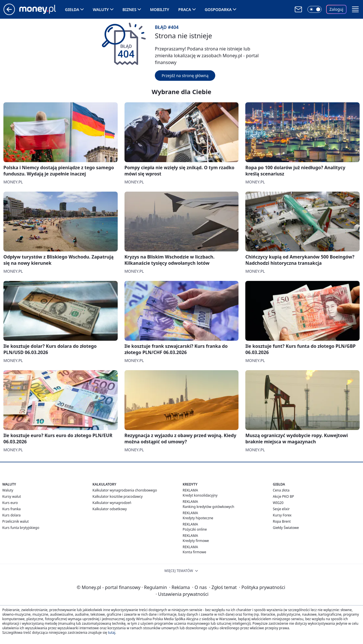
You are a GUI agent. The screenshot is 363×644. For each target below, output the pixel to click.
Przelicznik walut (15, 521)
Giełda (72, 9)
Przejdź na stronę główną (185, 76)
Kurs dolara (11, 515)
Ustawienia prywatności (182, 594)
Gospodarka (218, 9)
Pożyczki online (195, 529)
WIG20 (278, 503)
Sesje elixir (281, 509)
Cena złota (281, 490)
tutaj (111, 633)
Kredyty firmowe (196, 541)
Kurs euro (10, 503)
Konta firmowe (194, 552)
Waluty (101, 9)
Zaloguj (336, 9)
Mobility (160, 9)
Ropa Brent (282, 521)
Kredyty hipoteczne (198, 518)
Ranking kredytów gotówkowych (208, 507)
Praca (185, 9)
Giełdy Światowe (286, 528)
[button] (355, 9)
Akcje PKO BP (283, 496)
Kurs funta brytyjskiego (21, 528)
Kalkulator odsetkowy (110, 509)
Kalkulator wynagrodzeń (112, 503)
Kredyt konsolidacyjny (200, 495)
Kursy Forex (282, 515)
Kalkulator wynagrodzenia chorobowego (125, 490)
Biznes (129, 9)
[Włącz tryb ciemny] (315, 9)
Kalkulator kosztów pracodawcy (118, 496)
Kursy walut (12, 496)
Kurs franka (11, 509)
